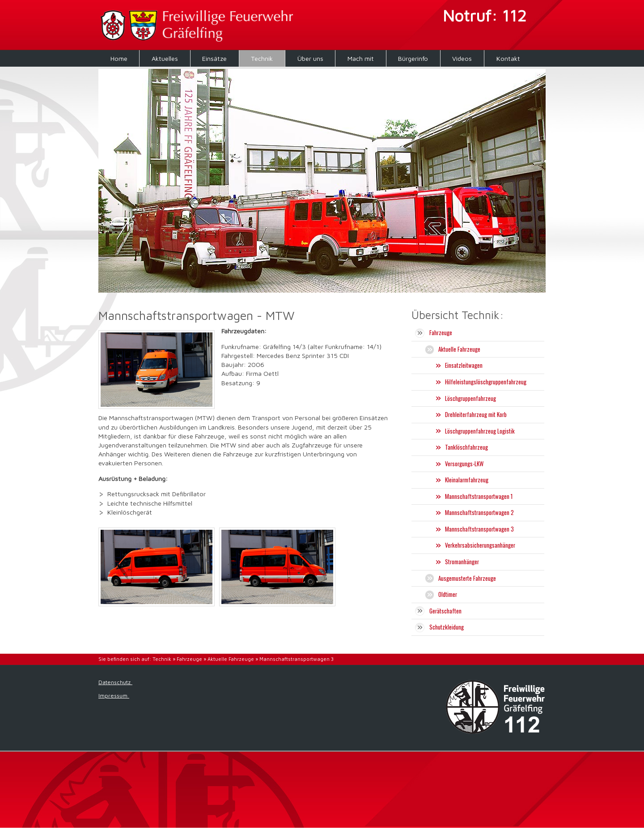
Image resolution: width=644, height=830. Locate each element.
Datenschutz (115, 682)
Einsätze (214, 58)
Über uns (310, 58)
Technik (262, 58)
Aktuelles (165, 58)
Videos (462, 58)
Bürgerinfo (413, 58)
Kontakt (508, 58)
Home (119, 58)
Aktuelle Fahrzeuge (231, 659)
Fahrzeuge (189, 659)
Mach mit (361, 58)
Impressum (114, 696)
